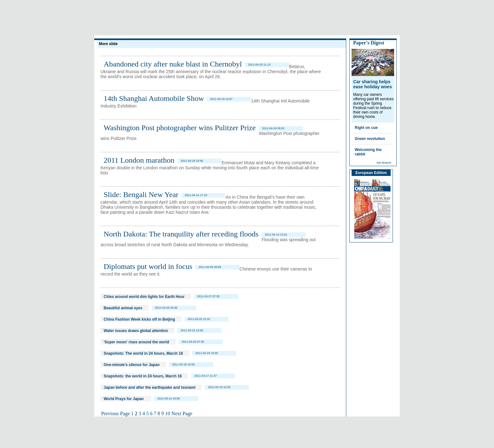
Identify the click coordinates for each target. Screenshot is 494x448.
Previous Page (115, 413)
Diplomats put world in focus (148, 266)
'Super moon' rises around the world (136, 342)
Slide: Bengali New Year (141, 195)
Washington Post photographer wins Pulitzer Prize (180, 128)
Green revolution (370, 139)
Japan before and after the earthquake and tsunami (149, 387)
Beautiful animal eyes (123, 308)
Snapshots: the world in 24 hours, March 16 (143, 376)
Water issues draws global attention (136, 331)
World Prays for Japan (124, 399)
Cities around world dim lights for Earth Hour (144, 297)
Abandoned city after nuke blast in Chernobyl (173, 64)
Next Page (182, 413)
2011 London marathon (139, 160)
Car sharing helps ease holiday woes (373, 84)
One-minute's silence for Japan (132, 365)
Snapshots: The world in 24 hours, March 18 (143, 353)
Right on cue (366, 128)
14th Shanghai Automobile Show (154, 98)
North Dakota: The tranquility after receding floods (181, 234)
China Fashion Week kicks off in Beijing (139, 319)
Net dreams (384, 163)
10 (168, 413)
